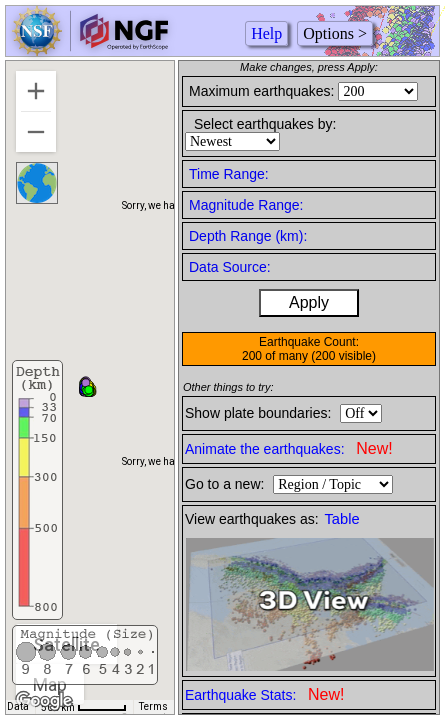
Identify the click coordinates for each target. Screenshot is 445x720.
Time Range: (229, 174)
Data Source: (230, 267)
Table (342, 519)
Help (266, 33)
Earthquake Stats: (264, 694)
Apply (309, 302)
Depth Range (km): (248, 236)
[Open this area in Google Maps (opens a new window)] (44, 701)
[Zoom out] (36, 132)
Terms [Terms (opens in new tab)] (153, 706)
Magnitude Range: (246, 205)
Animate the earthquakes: (289, 448)
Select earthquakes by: (265, 124)
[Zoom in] (36, 91)
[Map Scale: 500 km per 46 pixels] (84, 707)
